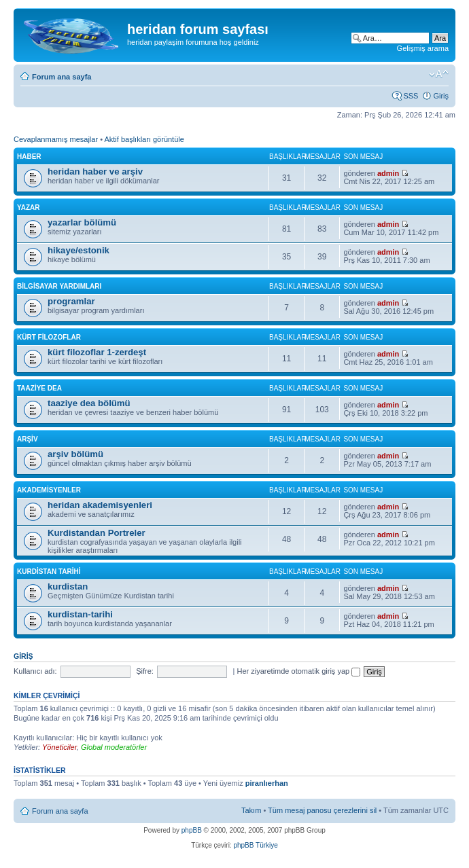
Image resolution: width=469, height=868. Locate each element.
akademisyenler (49, 490)
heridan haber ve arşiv (95, 171)
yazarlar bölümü (82, 222)
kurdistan (68, 586)
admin (388, 173)
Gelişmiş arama (423, 48)
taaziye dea (39, 388)
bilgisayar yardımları (59, 286)
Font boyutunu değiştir (439, 74)
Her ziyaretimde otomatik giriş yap (298, 671)
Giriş (441, 96)
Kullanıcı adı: (35, 671)
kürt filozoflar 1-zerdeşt (97, 352)
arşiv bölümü (75, 454)
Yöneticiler (59, 747)
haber (29, 157)
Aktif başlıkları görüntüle (144, 139)
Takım (251, 810)
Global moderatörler (114, 747)
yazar (29, 207)
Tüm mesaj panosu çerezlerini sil (322, 810)
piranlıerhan (267, 783)
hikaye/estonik (79, 250)
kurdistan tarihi (49, 572)
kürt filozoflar (49, 337)
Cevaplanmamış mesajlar (56, 139)
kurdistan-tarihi (80, 614)
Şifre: (145, 671)
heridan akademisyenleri (100, 505)
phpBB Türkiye (255, 845)
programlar (71, 301)
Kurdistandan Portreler (97, 533)
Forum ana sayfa (62, 77)
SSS (411, 96)
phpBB (192, 830)
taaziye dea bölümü (89, 403)
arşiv (28, 439)
